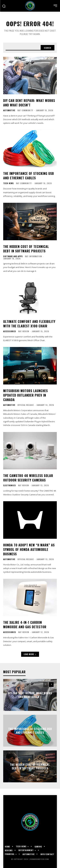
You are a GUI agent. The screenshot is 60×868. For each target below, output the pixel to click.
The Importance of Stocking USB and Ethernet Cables (29, 176)
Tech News (8, 183)
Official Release (26, 405)
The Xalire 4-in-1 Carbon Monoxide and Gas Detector (25, 625)
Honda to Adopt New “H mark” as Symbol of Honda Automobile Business (29, 549)
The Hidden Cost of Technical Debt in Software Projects (26, 249)
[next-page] (51, 685)
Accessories (10, 331)
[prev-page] (46, 685)
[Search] (48, 48)
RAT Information (33, 256)
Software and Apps (13, 256)
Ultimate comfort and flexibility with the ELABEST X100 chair (29, 324)
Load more (30, 654)
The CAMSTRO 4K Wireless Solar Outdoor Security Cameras (28, 478)
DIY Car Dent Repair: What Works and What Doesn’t (29, 103)
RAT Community (25, 110)
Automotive (9, 110)
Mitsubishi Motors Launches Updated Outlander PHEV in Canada (26, 395)
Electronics (10, 485)
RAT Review (24, 331)
